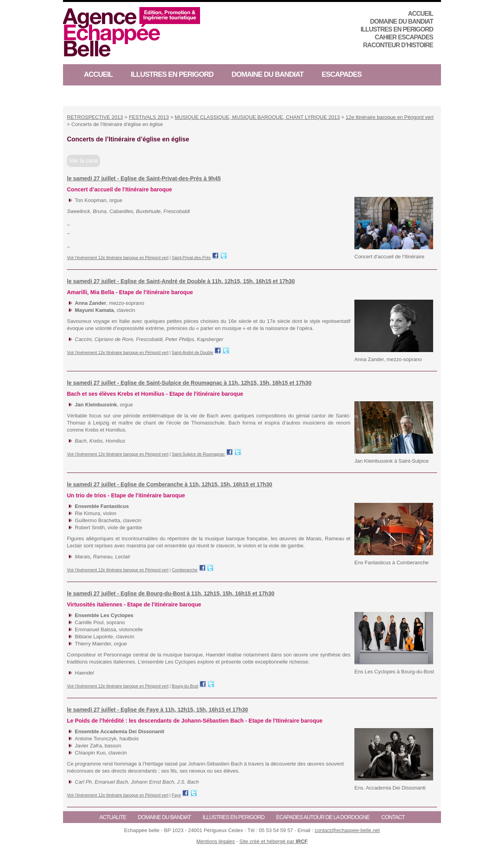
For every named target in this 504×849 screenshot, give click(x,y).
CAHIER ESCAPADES (404, 37)
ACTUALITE (113, 817)
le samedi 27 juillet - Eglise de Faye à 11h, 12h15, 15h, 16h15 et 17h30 (157, 710)
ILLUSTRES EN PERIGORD (397, 29)
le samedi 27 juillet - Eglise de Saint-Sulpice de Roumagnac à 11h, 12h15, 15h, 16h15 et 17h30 (189, 383)
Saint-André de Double (192, 353)
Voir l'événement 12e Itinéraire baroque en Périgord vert (118, 258)
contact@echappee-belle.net (347, 830)
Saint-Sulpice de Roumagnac (198, 454)
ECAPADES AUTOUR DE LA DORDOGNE (323, 817)
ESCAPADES (342, 74)
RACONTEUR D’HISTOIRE (398, 45)
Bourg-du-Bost (185, 686)
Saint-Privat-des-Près (191, 258)
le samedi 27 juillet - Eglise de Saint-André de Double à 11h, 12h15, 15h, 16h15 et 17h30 (181, 281)
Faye (176, 795)
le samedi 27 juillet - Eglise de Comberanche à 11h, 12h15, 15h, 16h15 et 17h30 (170, 484)
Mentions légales (216, 841)
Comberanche (184, 570)
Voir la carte (83, 161)
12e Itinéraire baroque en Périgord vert (390, 117)
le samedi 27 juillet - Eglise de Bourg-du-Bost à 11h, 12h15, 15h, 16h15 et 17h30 (171, 593)
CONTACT (393, 817)
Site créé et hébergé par (273, 841)
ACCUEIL (421, 14)
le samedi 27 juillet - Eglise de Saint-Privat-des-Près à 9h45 (144, 178)
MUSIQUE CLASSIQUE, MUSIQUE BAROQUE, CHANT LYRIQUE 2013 (257, 117)
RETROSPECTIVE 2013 (95, 117)
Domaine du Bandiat (402, 21)
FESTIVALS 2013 (149, 117)
